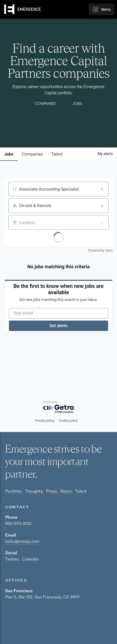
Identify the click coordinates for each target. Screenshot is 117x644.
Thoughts (34, 491)
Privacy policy (45, 421)
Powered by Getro (101, 250)
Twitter (12, 559)
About (66, 491)
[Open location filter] (102, 223)
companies (32, 154)
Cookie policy (68, 421)
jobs (9, 154)
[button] (102, 9)
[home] (23, 9)
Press (51, 491)
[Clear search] (102, 189)
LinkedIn (30, 559)
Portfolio (13, 491)
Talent (81, 491)
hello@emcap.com (22, 541)
